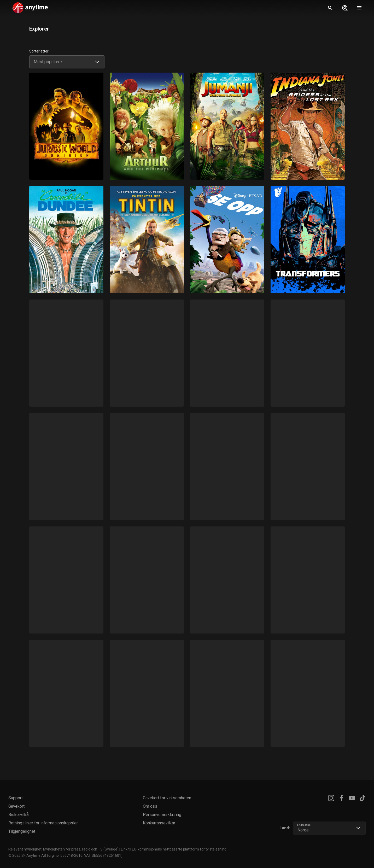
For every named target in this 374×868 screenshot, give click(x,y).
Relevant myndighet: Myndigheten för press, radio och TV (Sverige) (63, 849)
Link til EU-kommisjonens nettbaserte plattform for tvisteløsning (174, 849)
